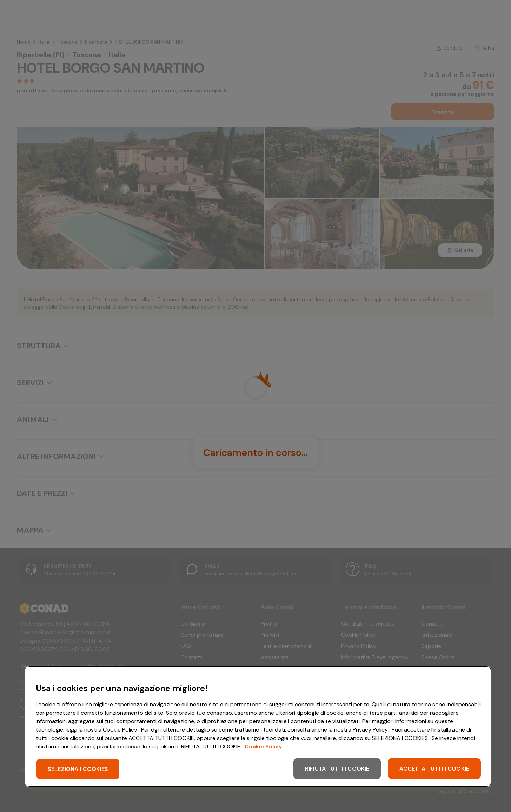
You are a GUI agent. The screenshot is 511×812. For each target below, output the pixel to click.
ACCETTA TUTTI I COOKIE (434, 769)
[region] (258, 726)
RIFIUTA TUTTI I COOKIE (337, 769)
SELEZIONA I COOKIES (78, 769)
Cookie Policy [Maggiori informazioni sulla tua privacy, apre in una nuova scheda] (263, 746)
